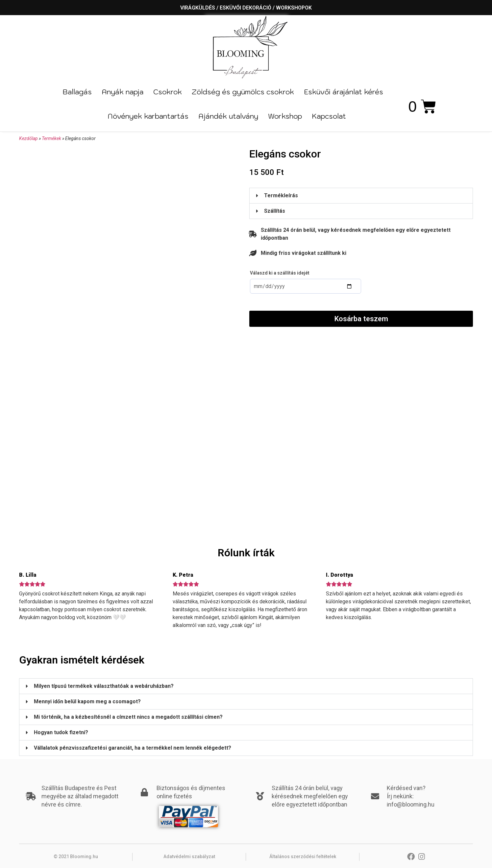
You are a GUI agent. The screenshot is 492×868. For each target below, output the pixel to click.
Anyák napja (123, 92)
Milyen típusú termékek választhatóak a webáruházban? (104, 686)
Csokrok (168, 92)
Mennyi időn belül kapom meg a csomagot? (87, 701)
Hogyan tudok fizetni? (61, 732)
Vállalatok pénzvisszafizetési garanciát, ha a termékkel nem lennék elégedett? (133, 748)
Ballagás (77, 92)
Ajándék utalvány (228, 116)
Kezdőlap (28, 138)
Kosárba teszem (361, 319)
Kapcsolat (329, 116)
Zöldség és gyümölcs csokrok (243, 92)
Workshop (285, 116)
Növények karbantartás (148, 116)
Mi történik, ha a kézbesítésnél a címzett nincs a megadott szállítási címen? (128, 717)
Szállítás (275, 211)
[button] (361, 196)
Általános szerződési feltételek (303, 856)
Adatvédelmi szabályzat (189, 856)
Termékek (51, 138)
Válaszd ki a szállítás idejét (280, 273)
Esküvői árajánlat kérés (344, 92)
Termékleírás (281, 195)
